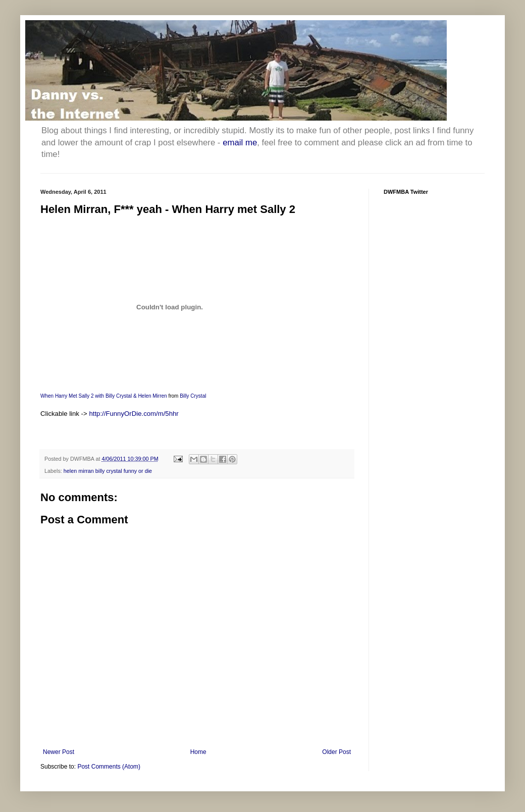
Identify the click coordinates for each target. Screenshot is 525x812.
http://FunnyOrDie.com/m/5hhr (134, 414)
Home (198, 752)
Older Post (336, 752)
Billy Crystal (193, 396)
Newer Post (59, 752)
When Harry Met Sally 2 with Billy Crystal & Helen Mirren (104, 396)
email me (240, 143)
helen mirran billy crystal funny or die (108, 471)
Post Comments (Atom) (109, 767)
